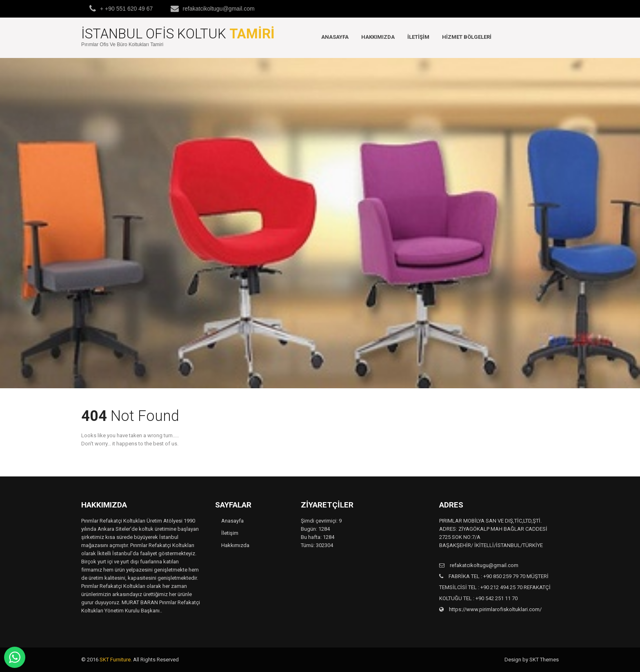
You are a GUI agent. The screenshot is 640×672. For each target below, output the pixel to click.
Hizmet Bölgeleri (467, 37)
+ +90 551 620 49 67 (126, 9)
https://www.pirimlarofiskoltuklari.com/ (495, 609)
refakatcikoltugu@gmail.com (219, 9)
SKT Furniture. (116, 660)
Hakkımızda (378, 37)
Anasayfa (335, 37)
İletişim (418, 37)
